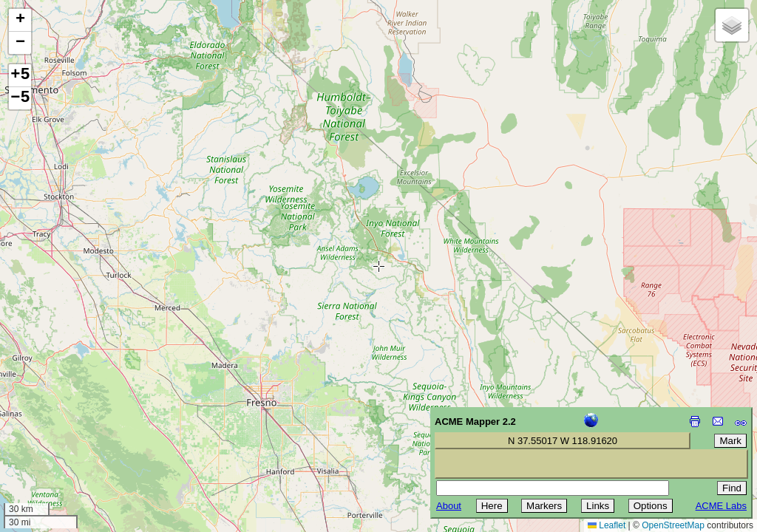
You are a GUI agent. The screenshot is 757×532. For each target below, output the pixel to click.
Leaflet (607, 525)
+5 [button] (20, 75)
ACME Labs (721, 506)
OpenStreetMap (673, 525)
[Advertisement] (78, 427)
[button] (20, 20)
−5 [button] (20, 98)
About (449, 506)
